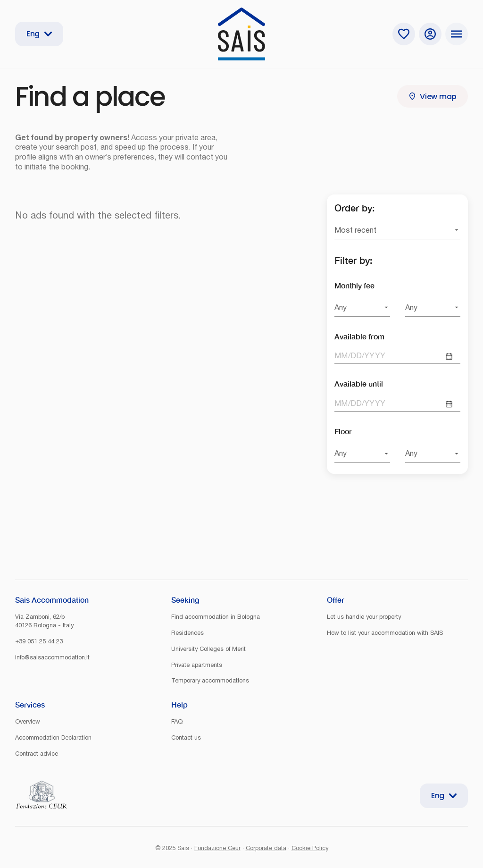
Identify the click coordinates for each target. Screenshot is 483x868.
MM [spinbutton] (341, 355)
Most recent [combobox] (355, 230)
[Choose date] (449, 356)
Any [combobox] (341, 307)
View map (433, 97)
